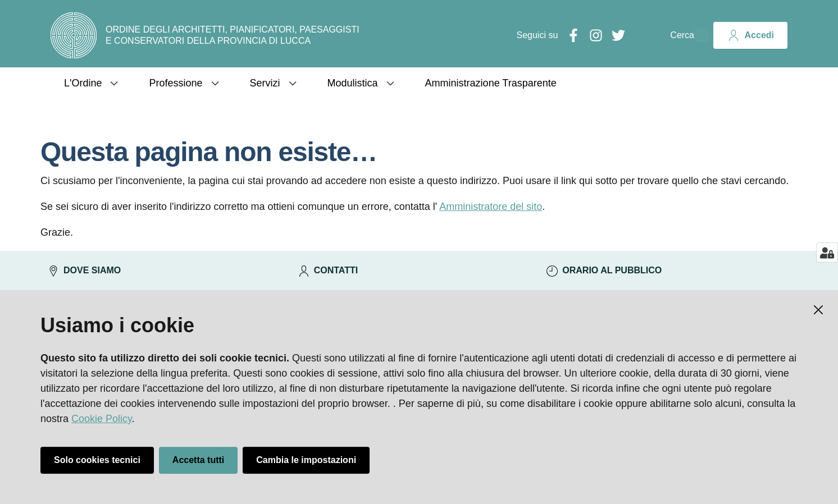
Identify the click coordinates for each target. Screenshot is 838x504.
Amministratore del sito (491, 207)
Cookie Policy (102, 419)
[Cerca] (695, 35)
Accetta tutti (198, 460)
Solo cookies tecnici (97, 460)
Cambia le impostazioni (306, 460)
